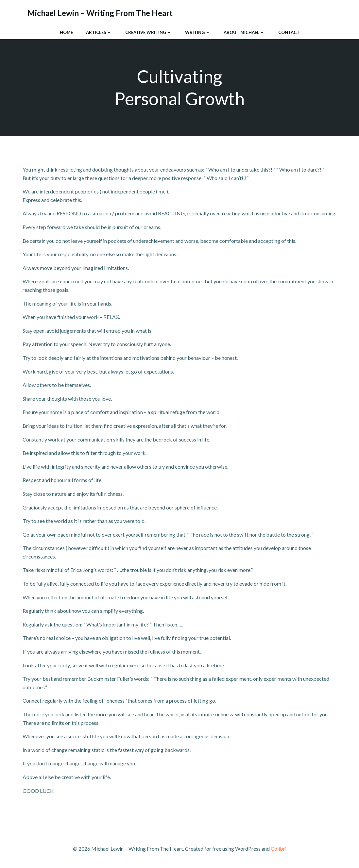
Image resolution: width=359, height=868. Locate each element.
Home (66, 32)
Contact (289, 32)
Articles (99, 32)
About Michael (244, 32)
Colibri (279, 849)
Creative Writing (149, 32)
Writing (198, 32)
